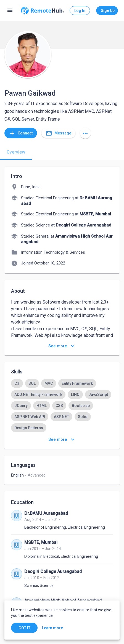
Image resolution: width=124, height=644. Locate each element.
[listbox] (62, 406)
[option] (17, 383)
